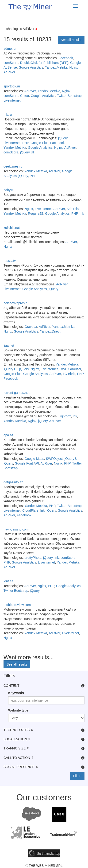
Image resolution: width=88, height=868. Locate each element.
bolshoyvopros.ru (16, 303)
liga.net (9, 346)
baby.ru (9, 190)
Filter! (77, 776)
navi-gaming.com (16, 529)
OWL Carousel (70, 369)
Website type (18, 710)
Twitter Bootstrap (69, 96)
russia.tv (10, 261)
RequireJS (36, 214)
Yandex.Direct (50, 331)
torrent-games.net (17, 393)
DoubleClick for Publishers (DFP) (44, 63)
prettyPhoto (33, 558)
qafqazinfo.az (13, 482)
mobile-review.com (17, 605)
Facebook (66, 58)
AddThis (73, 209)
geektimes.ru (13, 166)
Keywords (16, 693)
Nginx (73, 67)
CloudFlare (30, 510)
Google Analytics (31, 67)
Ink (82, 214)
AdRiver (9, 72)
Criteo (25, 96)
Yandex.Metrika (56, 67)
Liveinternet (12, 100)
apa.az (8, 435)
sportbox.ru (12, 86)
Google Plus (39, 143)
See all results (71, 40)
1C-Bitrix (69, 374)
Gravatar (31, 327)
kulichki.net (12, 228)
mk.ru (8, 115)
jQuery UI (27, 152)
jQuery (63, 138)
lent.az (8, 581)
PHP (25, 143)
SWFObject (54, 459)
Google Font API (27, 463)
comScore (11, 63)
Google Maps (34, 459)
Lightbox (65, 416)
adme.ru (10, 49)
